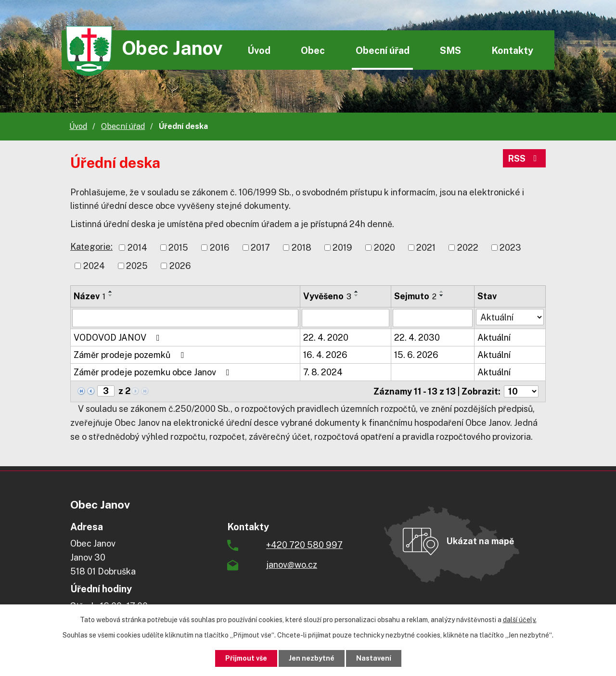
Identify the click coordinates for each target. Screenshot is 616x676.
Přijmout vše (246, 658)
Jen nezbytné (312, 658)
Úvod (259, 50)
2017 (260, 248)
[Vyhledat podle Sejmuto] (433, 318)
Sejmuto (415, 296)
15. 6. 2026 (416, 355)
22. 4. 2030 (417, 338)
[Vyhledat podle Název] (185, 318)
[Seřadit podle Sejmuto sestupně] (442, 295)
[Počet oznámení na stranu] (521, 391)
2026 (180, 266)
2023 (510, 248)
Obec (313, 50)
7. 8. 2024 (323, 372)
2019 (342, 248)
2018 (302, 248)
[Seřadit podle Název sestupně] (111, 295)
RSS (525, 159)
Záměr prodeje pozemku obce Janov (154, 372)
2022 (468, 248)
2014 (137, 248)
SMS (450, 50)
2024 (94, 266)
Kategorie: (91, 247)
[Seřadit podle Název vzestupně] (111, 292)
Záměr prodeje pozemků (131, 355)
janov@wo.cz (292, 565)
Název (90, 296)
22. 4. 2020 (326, 338)
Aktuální (494, 338)
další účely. (520, 620)
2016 (220, 248)
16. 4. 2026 (325, 355)
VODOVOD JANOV (119, 338)
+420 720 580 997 (304, 545)
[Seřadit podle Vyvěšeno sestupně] (357, 295)
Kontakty (512, 50)
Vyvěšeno (327, 296)
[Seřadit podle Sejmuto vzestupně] (442, 292)
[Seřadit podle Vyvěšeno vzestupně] (357, 292)
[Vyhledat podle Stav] (510, 317)
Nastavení (374, 658)
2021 (426, 248)
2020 (385, 248)
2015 (178, 248)
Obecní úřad (383, 50)
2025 (137, 266)
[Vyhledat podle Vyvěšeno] (346, 318)
